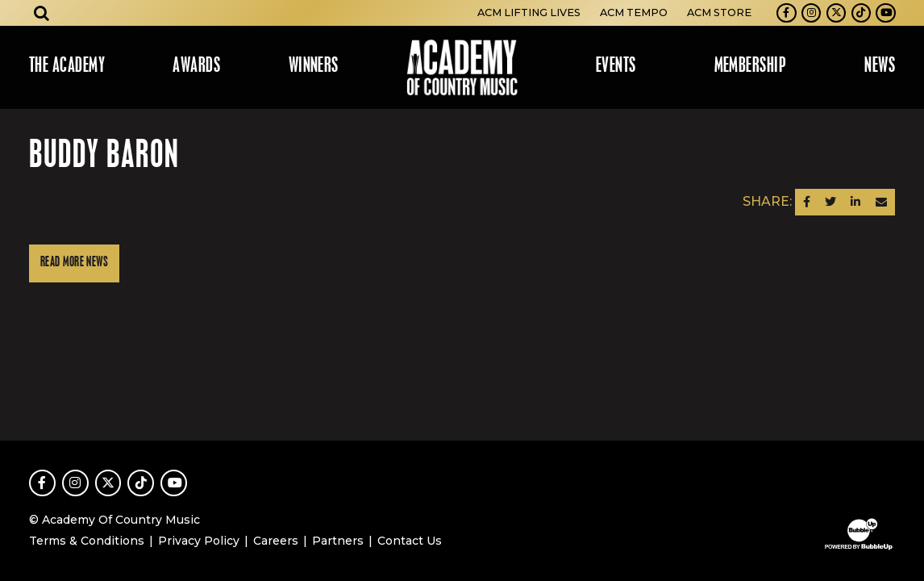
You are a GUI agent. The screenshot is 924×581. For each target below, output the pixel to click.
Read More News (74, 263)
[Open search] (42, 13)
